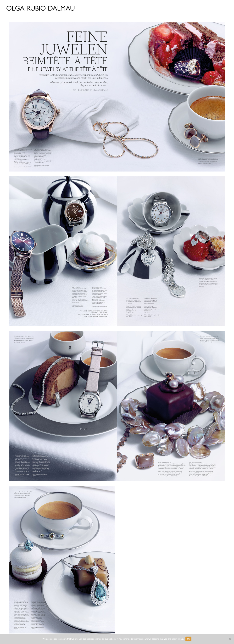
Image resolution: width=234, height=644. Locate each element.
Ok (188, 639)
